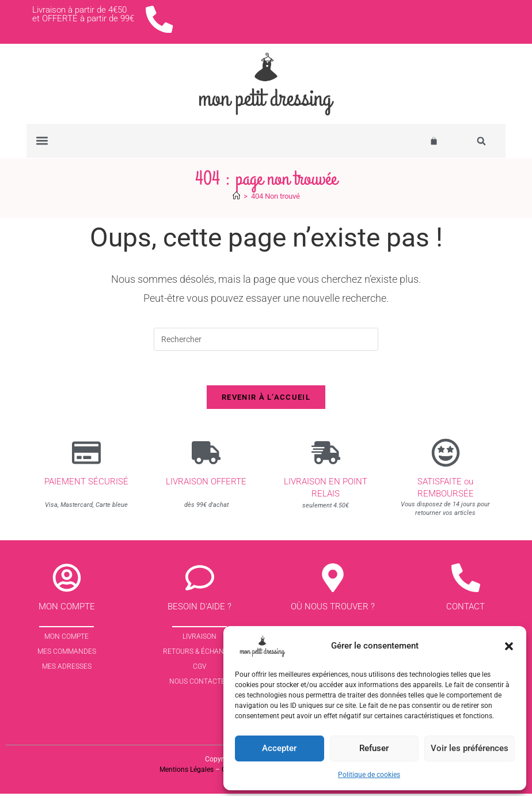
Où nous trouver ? (333, 609)
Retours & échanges (200, 654)
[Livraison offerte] (206, 455)
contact (466, 609)
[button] (509, 646)
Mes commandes (67, 654)
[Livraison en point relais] (326, 455)
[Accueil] (236, 198)
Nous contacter (200, 684)
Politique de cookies (369, 775)
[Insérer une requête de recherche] (266, 341)
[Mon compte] (67, 581)
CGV (200, 669)
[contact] (466, 581)
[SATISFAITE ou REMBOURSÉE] (446, 455)
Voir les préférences (470, 748)
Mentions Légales (187, 772)
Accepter (279, 748)
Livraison (200, 639)
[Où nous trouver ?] (333, 581)
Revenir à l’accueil (266, 399)
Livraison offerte (206, 484)
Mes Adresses (67, 669)
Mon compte (67, 609)
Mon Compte (66, 639)
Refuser (374, 748)
